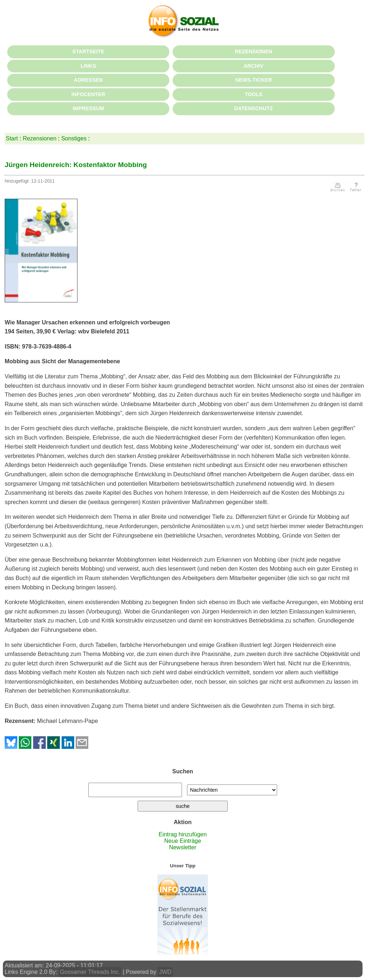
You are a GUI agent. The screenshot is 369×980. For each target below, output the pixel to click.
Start (12, 138)
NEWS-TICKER (254, 80)
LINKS (88, 66)
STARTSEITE (88, 51)
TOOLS (254, 94)
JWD (165, 972)
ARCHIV (254, 66)
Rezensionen (39, 138)
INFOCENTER (88, 94)
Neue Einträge (183, 841)
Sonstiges (74, 138)
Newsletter (183, 847)
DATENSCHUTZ (254, 108)
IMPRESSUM (88, 108)
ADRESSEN (88, 80)
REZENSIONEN (254, 51)
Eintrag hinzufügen (183, 834)
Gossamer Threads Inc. (90, 972)
